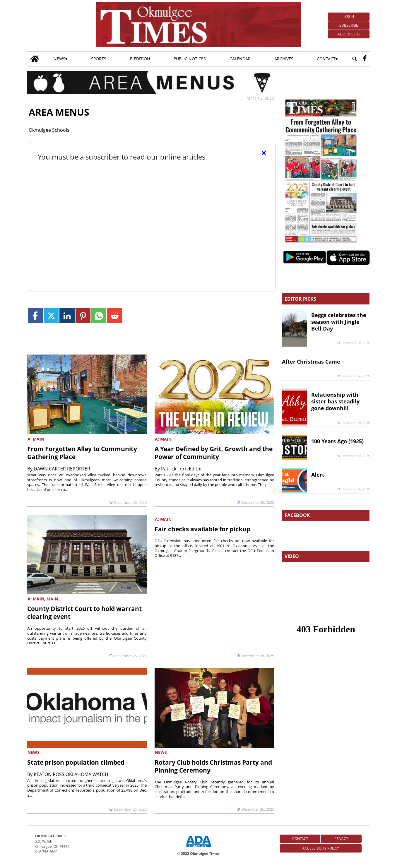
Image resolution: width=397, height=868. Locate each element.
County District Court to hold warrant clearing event (84, 613)
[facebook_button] (365, 59)
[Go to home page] (35, 59)
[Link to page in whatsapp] (99, 316)
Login (349, 17)
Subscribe (349, 25)
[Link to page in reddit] (115, 316)
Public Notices (190, 59)
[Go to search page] (355, 59)
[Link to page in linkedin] (67, 316)
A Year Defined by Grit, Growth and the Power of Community (214, 453)
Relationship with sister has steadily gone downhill (335, 401)
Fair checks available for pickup (202, 529)
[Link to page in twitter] (51, 316)
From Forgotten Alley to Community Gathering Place (82, 453)
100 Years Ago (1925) (337, 441)
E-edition (140, 59)
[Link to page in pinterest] (83, 316)
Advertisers (349, 34)
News (59, 59)
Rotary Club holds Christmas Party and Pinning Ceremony (213, 766)
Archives (284, 59)
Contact (326, 59)
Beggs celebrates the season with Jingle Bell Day (339, 322)
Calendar (240, 59)
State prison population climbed (76, 762)
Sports (99, 59)
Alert (318, 475)
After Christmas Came (311, 362)
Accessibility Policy (321, 848)
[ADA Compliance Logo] (198, 848)
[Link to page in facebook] (35, 316)
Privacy (341, 839)
